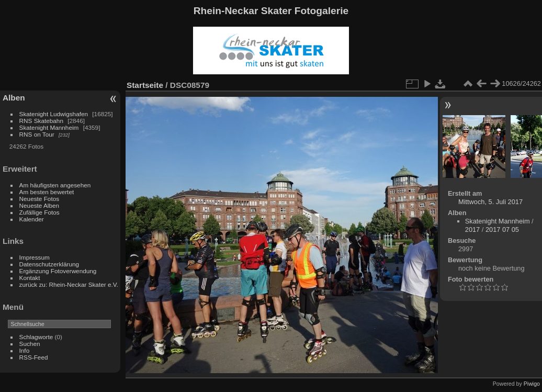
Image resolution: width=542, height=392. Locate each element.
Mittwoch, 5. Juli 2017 (490, 202)
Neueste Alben (39, 205)
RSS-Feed (34, 357)
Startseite (145, 85)
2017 (472, 229)
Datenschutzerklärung (49, 264)
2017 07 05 (502, 229)
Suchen (30, 344)
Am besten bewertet (47, 192)
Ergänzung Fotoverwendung (58, 271)
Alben (14, 98)
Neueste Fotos (39, 199)
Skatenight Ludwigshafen (54, 114)
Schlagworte (36, 337)
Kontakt (30, 278)
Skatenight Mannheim (49, 127)
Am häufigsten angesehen (55, 185)
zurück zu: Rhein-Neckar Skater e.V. (69, 284)
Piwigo (532, 384)
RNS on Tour (37, 134)
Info (25, 350)
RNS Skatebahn (41, 121)
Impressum (35, 257)
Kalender (32, 219)
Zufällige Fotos (39, 212)
